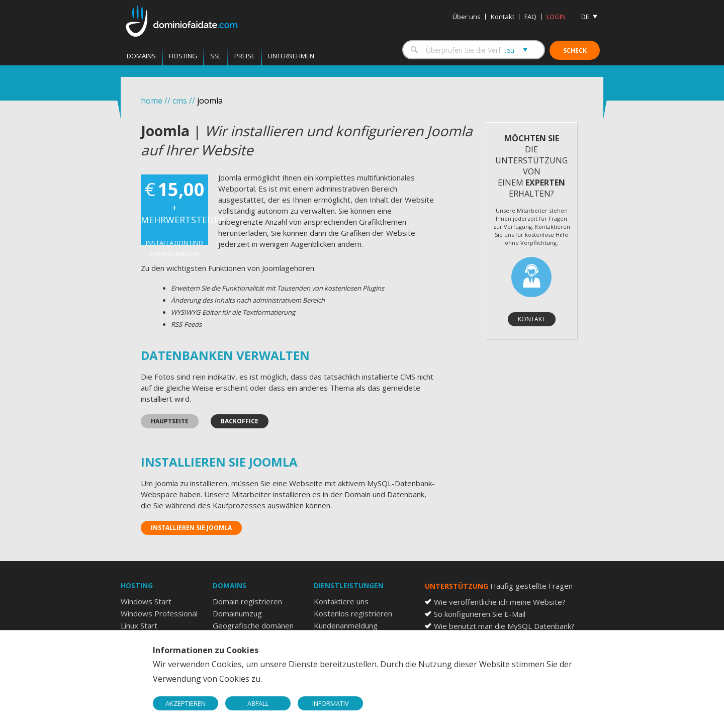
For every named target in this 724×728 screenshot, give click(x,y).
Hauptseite (170, 421)
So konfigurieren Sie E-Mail (480, 614)
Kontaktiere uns (341, 601)
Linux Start (139, 625)
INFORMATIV (331, 703)
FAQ (530, 17)
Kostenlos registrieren (353, 613)
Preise (245, 56)
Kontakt (503, 17)
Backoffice (240, 421)
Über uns (467, 17)
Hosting (183, 56)
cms (180, 101)
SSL (216, 56)
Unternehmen (291, 56)
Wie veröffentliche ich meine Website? (500, 602)
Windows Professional (159, 613)
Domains (141, 56)
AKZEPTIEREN (186, 703)
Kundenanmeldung (346, 625)
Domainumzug (237, 613)
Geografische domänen (253, 625)
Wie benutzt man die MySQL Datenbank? (504, 626)
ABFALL (258, 703)
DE (585, 17)
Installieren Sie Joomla (191, 528)
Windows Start (146, 601)
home (152, 101)
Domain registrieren (247, 601)
